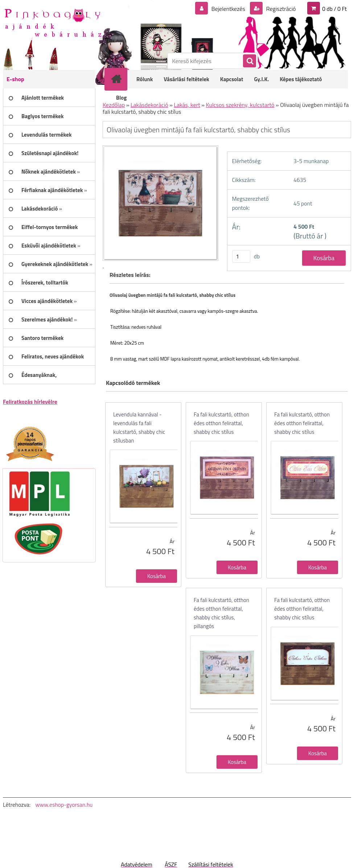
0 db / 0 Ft (334, 9)
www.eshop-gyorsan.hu (64, 805)
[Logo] (53, 22)
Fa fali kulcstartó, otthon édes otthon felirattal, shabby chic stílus (221, 423)
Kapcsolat (232, 79)
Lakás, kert (187, 105)
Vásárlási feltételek (187, 79)
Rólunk (145, 79)
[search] (249, 61)
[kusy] (241, 256)
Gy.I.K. (261, 79)
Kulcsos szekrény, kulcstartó (240, 105)
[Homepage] (121, 79)
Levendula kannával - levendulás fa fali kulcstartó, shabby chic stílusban (139, 427)
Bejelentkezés (228, 9)
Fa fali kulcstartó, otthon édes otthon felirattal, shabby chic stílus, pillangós (221, 613)
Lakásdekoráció (149, 105)
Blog (121, 98)
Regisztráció (280, 9)
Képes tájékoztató (301, 79)
